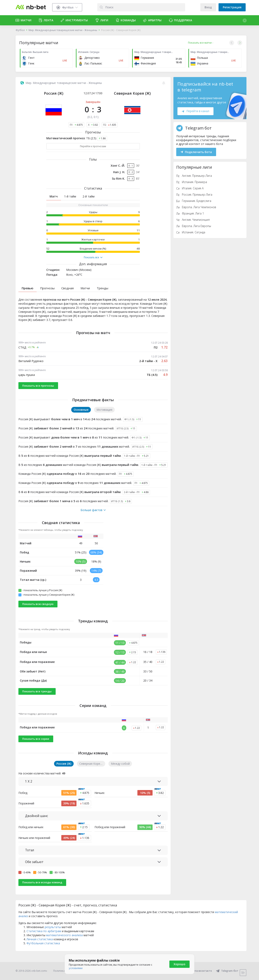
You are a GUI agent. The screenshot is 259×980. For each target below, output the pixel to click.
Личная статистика (40, 946)
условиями (76, 968)
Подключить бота (196, 152)
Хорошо (179, 964)
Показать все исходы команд (42, 890)
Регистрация (232, 7)
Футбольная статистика (43, 950)
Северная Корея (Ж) (132, 93)
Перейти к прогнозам (93, 146)
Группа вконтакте (198, 971)
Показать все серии (36, 746)
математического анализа (64, 942)
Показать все (93, 257)
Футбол (20, 30)
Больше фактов (93, 517)
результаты (53, 934)
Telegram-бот (227, 971)
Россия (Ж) (54, 93)
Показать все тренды (37, 699)
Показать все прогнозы (38, 393)
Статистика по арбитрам (44, 938)
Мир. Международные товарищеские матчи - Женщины (63, 30)
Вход (208, 7)
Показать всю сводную (38, 611)
